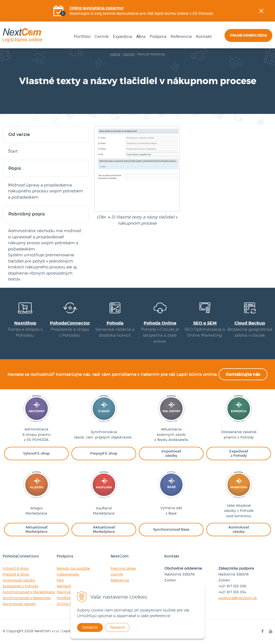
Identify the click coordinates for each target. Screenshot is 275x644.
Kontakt (204, 37)
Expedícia (122, 37)
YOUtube (271, 93)
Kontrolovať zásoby (19, 604)
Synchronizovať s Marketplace (29, 592)
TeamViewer (67, 592)
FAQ (60, 580)
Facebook (271, 66)
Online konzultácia (248, 35)
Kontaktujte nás (243, 374)
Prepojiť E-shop (16, 574)
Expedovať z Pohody (21, 586)
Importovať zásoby (19, 580)
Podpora (158, 37)
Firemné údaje (123, 568)
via (141, 37)
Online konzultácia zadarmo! (97, 8)
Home (115, 54)
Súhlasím (90, 627)
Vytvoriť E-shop (16, 568)
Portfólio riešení (70, 598)
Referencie (181, 37)
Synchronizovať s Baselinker (27, 598)
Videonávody (68, 574)
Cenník (102, 37)
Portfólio (82, 37)
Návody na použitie (73, 568)
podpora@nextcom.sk (238, 598)
